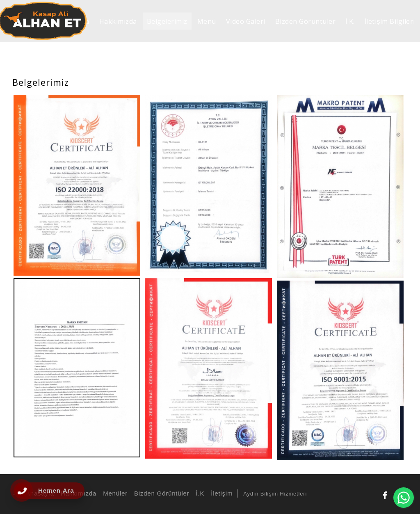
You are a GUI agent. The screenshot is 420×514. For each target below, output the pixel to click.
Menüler (114, 493)
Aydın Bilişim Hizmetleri (275, 494)
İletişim (220, 493)
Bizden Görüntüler (161, 493)
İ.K (199, 493)
